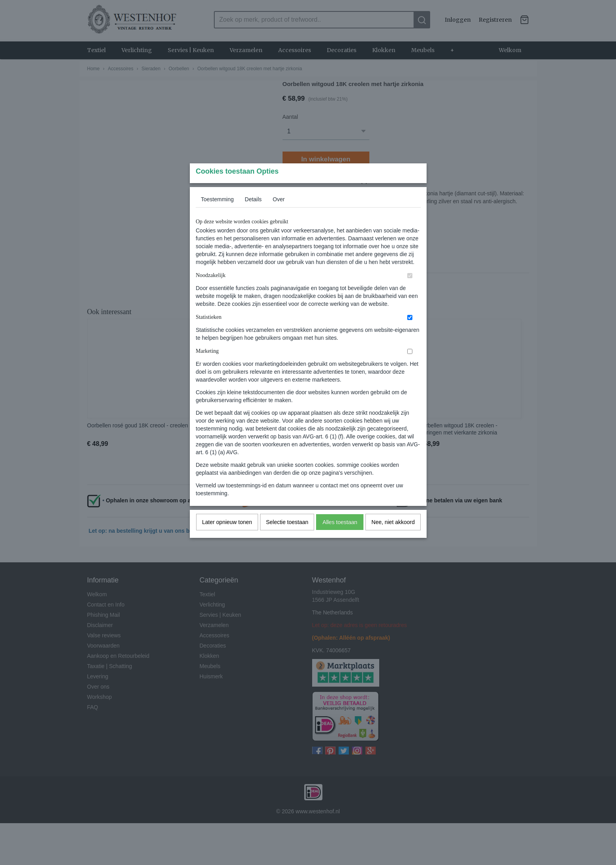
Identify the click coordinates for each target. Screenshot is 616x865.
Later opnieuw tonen (227, 538)
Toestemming (217, 215)
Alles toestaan (340, 538)
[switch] (410, 291)
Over (279, 215)
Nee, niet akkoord (393, 538)
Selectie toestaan (287, 538)
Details (253, 215)
